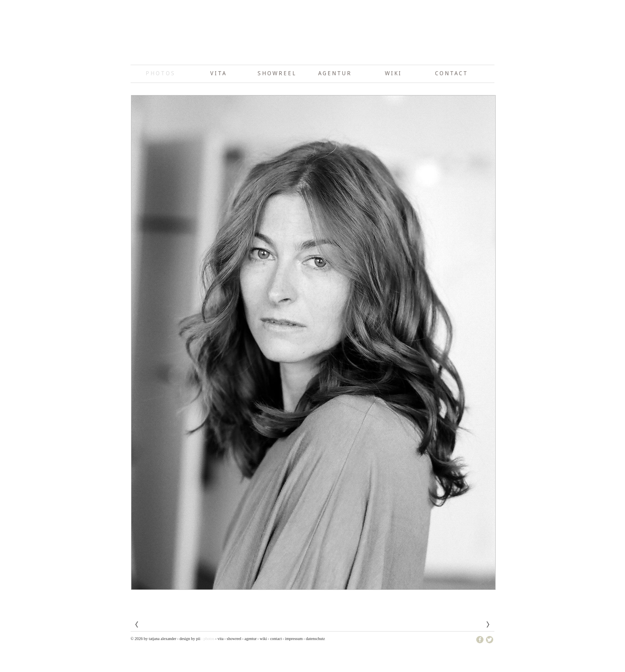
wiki (393, 73)
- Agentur (249, 639)
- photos (208, 639)
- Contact (275, 639)
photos (160, 73)
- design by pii (189, 639)
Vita (219, 73)
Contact (452, 73)
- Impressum (293, 639)
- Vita (219, 639)
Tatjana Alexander (312, 45)
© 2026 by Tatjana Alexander (153, 639)
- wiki (262, 639)
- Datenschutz (314, 639)
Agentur (335, 73)
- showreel (233, 639)
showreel (277, 73)
